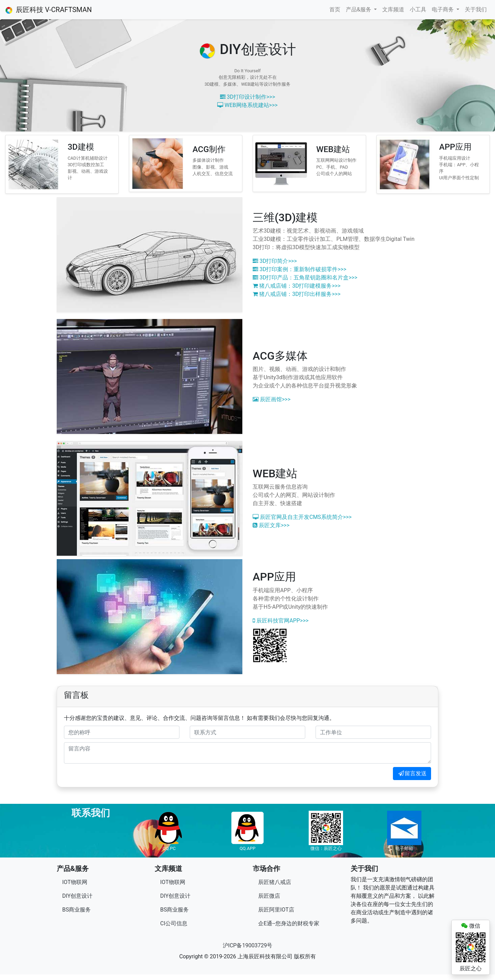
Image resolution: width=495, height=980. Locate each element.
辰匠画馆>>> (272, 399)
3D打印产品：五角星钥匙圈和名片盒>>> (305, 278)
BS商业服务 (76, 910)
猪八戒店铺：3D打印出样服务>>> (297, 294)
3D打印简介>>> (275, 261)
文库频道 (393, 9)
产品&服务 (359, 9)
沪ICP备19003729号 (248, 945)
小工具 (418, 9)
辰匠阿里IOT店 (276, 910)
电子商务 (443, 9)
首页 (335, 9)
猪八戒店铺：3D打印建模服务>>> (297, 286)
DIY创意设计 (77, 896)
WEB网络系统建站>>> (247, 105)
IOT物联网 (75, 882)
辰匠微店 (269, 896)
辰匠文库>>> (271, 525)
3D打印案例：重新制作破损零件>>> (300, 269)
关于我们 (476, 9)
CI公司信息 (174, 923)
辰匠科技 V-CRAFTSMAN (49, 10)
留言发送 (412, 773)
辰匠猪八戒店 (275, 882)
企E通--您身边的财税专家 (289, 923)
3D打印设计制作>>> (248, 97)
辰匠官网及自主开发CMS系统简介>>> (302, 517)
